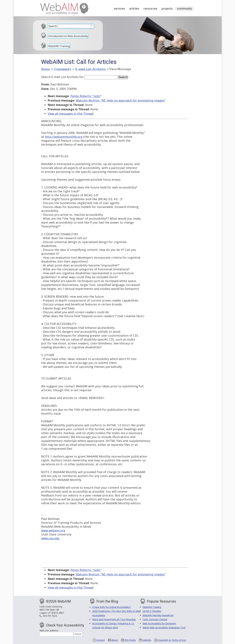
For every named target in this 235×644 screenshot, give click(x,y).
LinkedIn (147, 640)
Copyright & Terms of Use (172, 640)
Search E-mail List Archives (60, 77)
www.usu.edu (50, 538)
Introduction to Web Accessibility (68, 36)
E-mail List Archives (91, 69)
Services (119, 9)
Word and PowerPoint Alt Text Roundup (114, 619)
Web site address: (49, 630)
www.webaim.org (53, 530)
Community (184, 9)
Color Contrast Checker (155, 619)
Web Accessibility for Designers (159, 623)
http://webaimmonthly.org (64, 137)
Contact (101, 640)
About (115, 640)
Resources (150, 9)
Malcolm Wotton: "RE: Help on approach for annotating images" (121, 100)
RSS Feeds (130, 640)
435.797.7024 (50, 616)
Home (46, 69)
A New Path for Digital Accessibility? (112, 607)
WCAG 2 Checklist (152, 611)
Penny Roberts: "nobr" (86, 96)
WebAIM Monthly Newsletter (158, 615)
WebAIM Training (59, 46)
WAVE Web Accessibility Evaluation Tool (164, 628)
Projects (167, 9)
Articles (134, 9)
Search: (53, 26)
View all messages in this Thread (70, 114)
